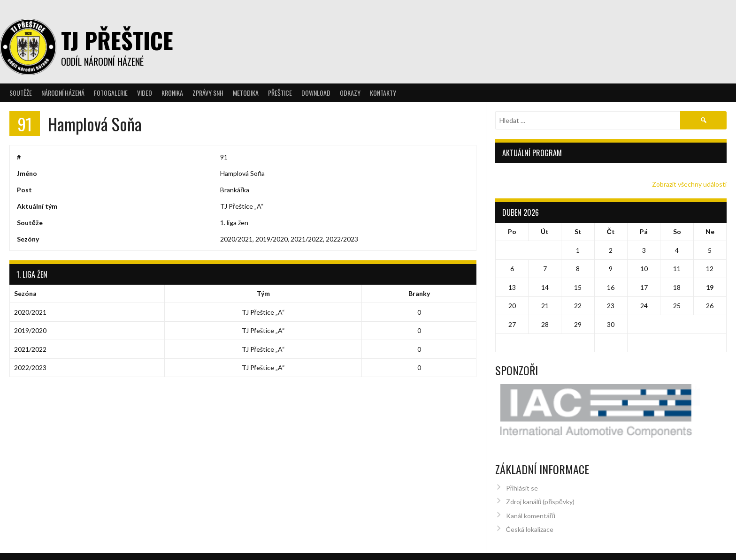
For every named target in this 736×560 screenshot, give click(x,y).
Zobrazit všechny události (689, 184)
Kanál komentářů (531, 503)
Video (145, 93)
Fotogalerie (111, 93)
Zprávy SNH (208, 93)
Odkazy (350, 93)
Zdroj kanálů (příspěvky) (540, 489)
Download (316, 93)
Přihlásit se (522, 475)
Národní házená (63, 93)
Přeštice (280, 93)
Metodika (246, 93)
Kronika (172, 93)
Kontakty (383, 93)
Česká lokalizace (530, 517)
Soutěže (21, 93)
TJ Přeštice (117, 40)
